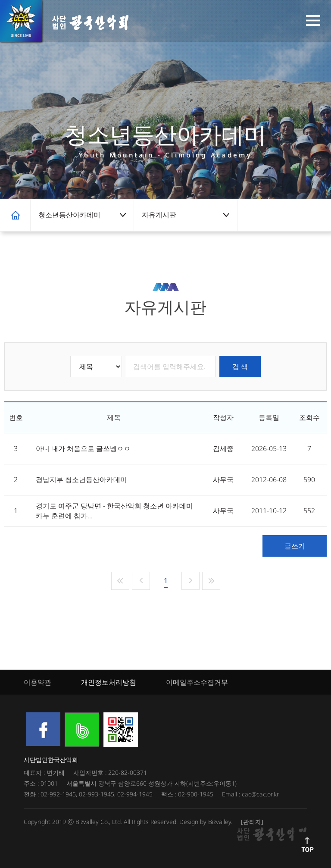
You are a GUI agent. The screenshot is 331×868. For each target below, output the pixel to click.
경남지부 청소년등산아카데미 (81, 479)
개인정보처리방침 (109, 682)
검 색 (240, 367)
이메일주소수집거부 (197, 682)
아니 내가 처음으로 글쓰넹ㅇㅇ (83, 448)
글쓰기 (295, 546)
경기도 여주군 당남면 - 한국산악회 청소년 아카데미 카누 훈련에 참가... (114, 511)
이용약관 (37, 682)
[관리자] (252, 822)
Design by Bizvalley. (206, 822)
